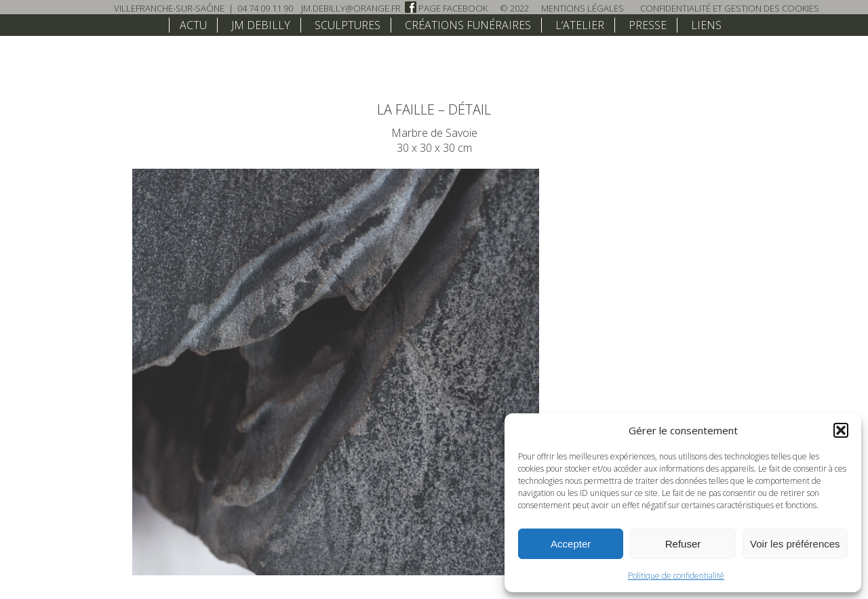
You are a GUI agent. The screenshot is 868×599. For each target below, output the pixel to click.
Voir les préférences (795, 544)
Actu (193, 25)
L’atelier (580, 25)
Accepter (571, 544)
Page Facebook (446, 8)
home (151, 24)
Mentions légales (583, 8)
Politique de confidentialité (676, 576)
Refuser (683, 544)
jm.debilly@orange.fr (351, 8)
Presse (648, 25)
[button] (841, 430)
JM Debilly (261, 25)
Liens (706, 25)
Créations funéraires (468, 25)
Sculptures (348, 25)
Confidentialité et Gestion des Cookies (730, 8)
